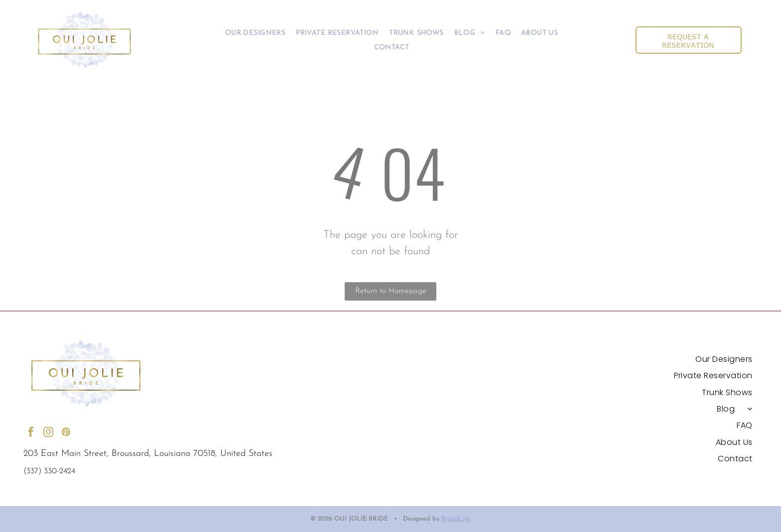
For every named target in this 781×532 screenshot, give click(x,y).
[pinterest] (66, 433)
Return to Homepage (391, 291)
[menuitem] (255, 33)
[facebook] (31, 433)
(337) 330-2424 (49, 471)
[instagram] (48, 433)
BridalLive (456, 519)
